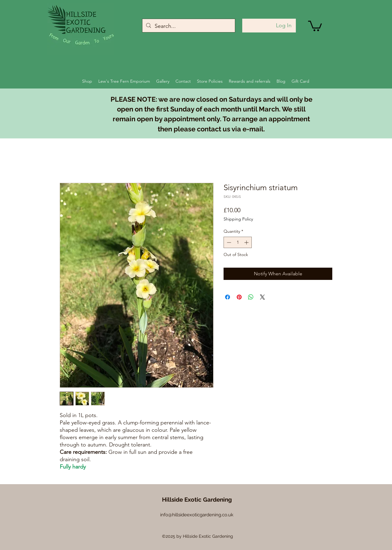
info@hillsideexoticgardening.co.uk (197, 515)
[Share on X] (262, 297)
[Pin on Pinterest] (239, 297)
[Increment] (247, 242)
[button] (315, 25)
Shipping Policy (238, 219)
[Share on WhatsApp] (251, 297)
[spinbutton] (238, 242)
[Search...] (188, 26)
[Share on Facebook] (228, 297)
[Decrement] (228, 242)
